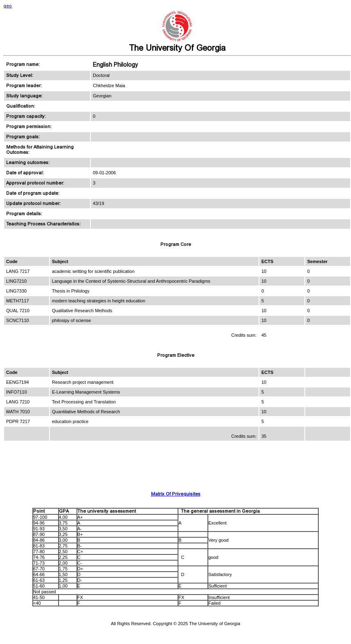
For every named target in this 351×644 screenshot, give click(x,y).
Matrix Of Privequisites (176, 494)
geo (8, 6)
